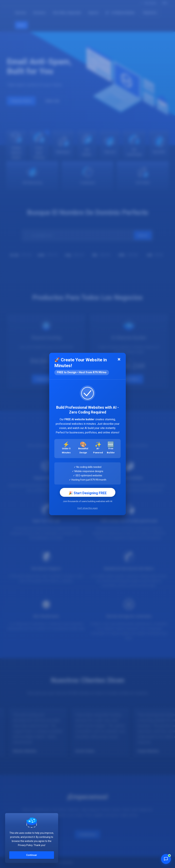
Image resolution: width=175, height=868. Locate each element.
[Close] (119, 359)
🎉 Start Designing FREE (88, 493)
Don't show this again (88, 508)
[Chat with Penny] (166, 859)
